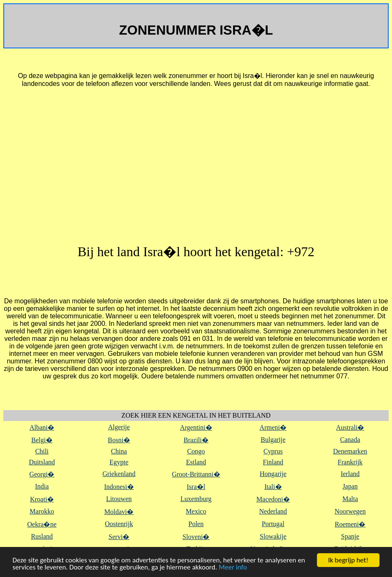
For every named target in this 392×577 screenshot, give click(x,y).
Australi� (350, 427)
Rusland (42, 536)
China (119, 451)
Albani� (42, 427)
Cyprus (273, 451)
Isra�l (196, 487)
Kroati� (42, 499)
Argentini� (196, 427)
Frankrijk (350, 462)
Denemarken (350, 451)
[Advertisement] (196, 169)
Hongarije (273, 474)
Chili (42, 451)
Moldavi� (119, 512)
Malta (350, 499)
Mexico (196, 511)
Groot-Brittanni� (196, 474)
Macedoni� (273, 499)
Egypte (119, 462)
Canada (350, 440)
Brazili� (196, 440)
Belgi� (42, 440)
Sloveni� (196, 537)
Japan (350, 486)
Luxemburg (196, 499)
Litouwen (119, 499)
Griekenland (119, 474)
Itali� (273, 487)
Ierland (350, 474)
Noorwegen (350, 511)
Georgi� (42, 474)
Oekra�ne (42, 524)
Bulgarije (273, 440)
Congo (196, 451)
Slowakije (273, 536)
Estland (196, 462)
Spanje (350, 536)
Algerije (119, 427)
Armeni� (273, 427)
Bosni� (119, 440)
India (42, 486)
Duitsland (42, 462)
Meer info (233, 568)
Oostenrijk (119, 524)
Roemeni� (350, 524)
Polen (196, 524)
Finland (273, 462)
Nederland (273, 511)
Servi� (119, 537)
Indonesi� (119, 487)
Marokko (42, 511)
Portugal (273, 524)
